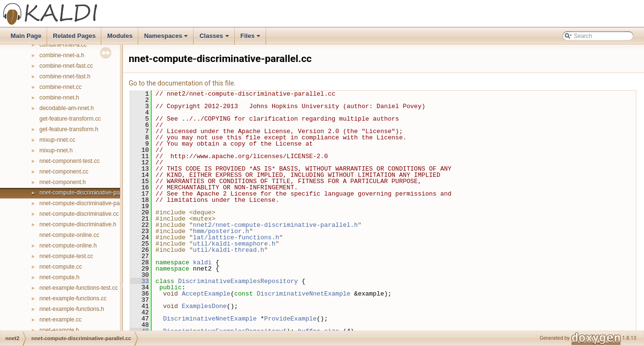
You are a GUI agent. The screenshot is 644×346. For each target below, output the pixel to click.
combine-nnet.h (59, 98)
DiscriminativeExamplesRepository (238, 281)
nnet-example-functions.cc (73, 298)
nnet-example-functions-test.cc (79, 288)
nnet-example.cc (61, 320)
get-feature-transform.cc (70, 119)
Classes (215, 38)
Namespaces (167, 38)
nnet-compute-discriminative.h (78, 224)
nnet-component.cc (64, 172)
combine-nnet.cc (61, 87)
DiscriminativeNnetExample (303, 294)
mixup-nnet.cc (57, 140)
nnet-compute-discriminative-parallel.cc (89, 193)
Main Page (26, 36)
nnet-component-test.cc (69, 161)
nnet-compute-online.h (68, 246)
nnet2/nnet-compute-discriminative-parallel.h (275, 225)
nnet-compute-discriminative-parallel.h (88, 203)
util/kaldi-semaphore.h (234, 244)
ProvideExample (290, 319)
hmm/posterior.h (221, 231)
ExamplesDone (204, 306)
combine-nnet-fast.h (65, 76)
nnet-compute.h (59, 277)
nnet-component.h (63, 182)
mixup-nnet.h (56, 150)
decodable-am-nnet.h (67, 108)
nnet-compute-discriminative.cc (79, 214)
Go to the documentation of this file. (182, 83)
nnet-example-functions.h (72, 309)
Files (251, 38)
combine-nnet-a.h (62, 55)
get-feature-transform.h (69, 129)
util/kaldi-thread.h (229, 250)
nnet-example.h (59, 330)
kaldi (202, 262)
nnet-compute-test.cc (66, 256)
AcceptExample (206, 294)
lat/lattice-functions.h (236, 237)
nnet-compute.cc (61, 267)
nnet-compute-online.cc (69, 235)
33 (140, 281)
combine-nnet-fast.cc (66, 66)
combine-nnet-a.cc (63, 45)
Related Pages (74, 36)
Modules (120, 36)
